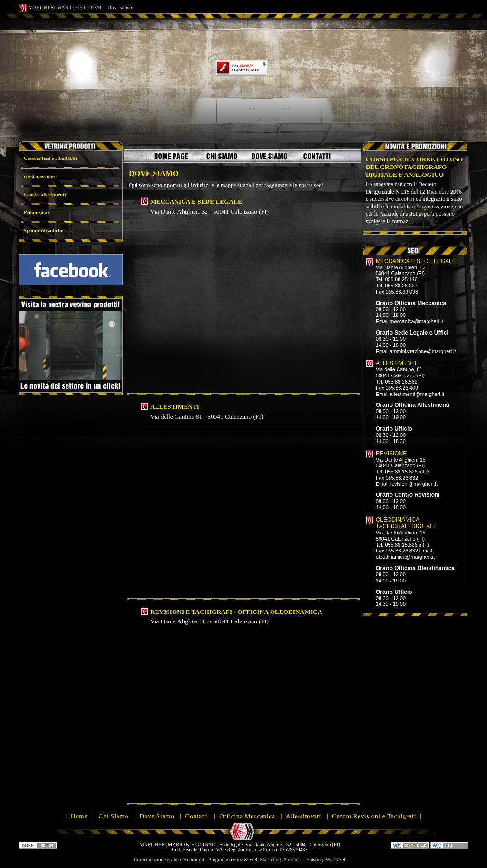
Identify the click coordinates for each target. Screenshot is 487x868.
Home (79, 816)
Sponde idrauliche (44, 231)
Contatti (197, 816)
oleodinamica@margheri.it (405, 557)
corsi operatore (40, 176)
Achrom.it (194, 860)
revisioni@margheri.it (414, 484)
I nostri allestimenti (45, 194)
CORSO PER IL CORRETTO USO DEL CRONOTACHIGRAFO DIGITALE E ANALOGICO (414, 167)
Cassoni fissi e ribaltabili (50, 158)
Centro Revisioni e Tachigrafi (374, 816)
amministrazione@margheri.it (423, 351)
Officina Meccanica (247, 816)
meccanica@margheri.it (417, 321)
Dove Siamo (157, 816)
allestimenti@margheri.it (417, 394)
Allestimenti (303, 816)
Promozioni (36, 212)
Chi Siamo (113, 816)
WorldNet (336, 860)
